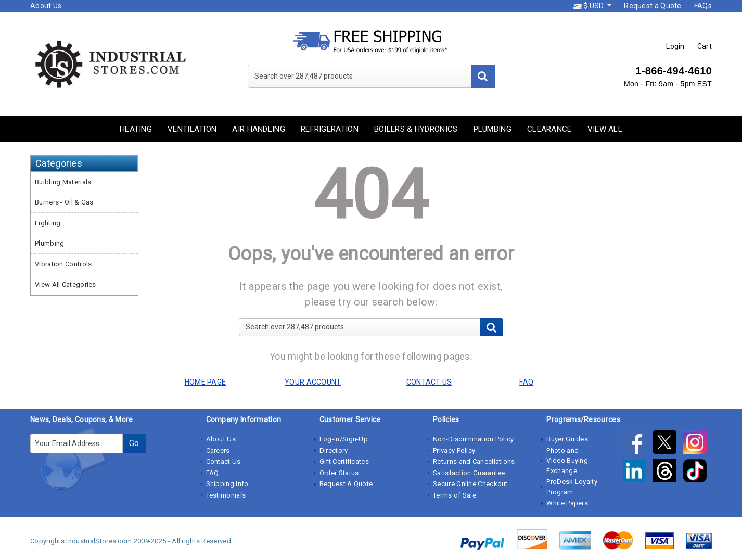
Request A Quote (346, 484)
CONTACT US (429, 382)
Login (675, 46)
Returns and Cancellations (474, 461)
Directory (334, 450)
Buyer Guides (567, 439)
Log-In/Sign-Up (344, 439)
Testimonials (226, 495)
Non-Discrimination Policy (474, 439)
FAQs (703, 6)
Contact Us (223, 461)
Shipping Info (227, 484)
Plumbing (492, 129)
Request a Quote (653, 6)
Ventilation (192, 129)
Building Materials (63, 182)
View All (605, 129)
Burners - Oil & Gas (64, 202)
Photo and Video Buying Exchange (567, 461)
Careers (218, 450)
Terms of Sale (455, 495)
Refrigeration (330, 129)
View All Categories (66, 284)
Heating (136, 129)
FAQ (213, 473)
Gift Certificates (344, 461)
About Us (46, 6)
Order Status (339, 473)
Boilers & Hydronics (416, 129)
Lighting (48, 223)
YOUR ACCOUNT (313, 382)
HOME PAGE (206, 382)
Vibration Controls (63, 264)
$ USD (590, 6)
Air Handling (259, 129)
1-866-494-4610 (674, 71)
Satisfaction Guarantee (469, 473)
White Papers (567, 503)
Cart (705, 46)
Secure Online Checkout (470, 484)
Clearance (549, 129)
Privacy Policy (454, 450)
